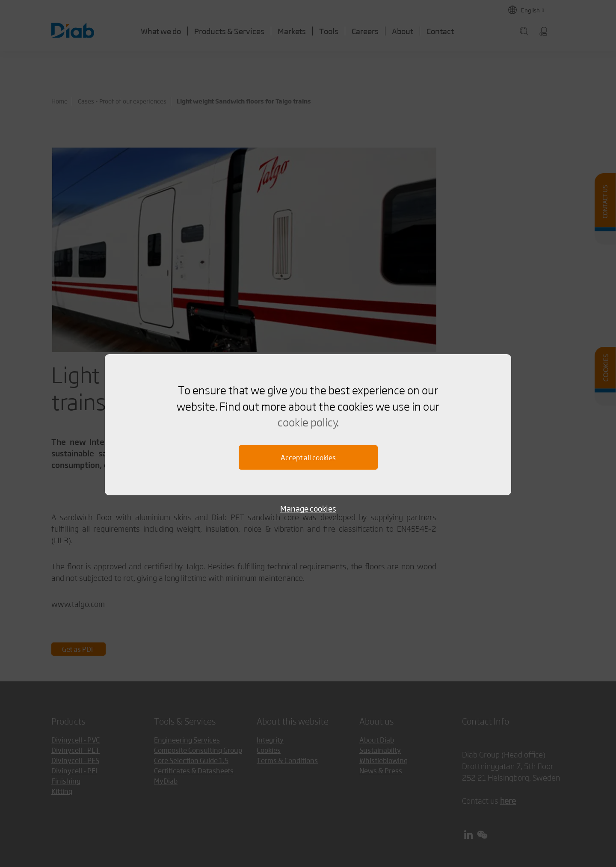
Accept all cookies (308, 457)
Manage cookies (308, 508)
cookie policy (307, 422)
